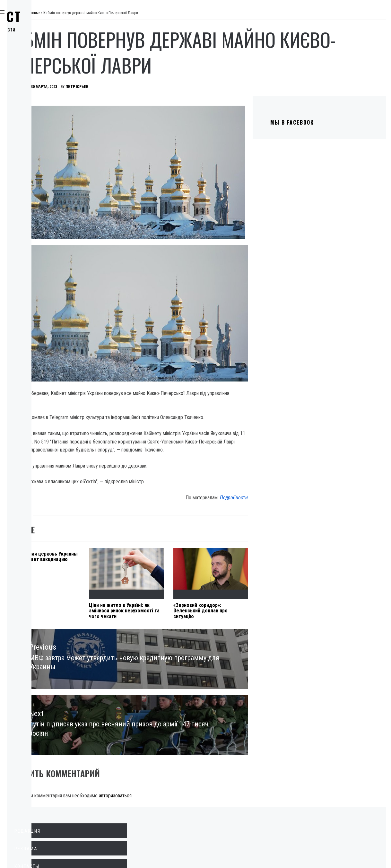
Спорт (32, 177)
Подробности (268, 447)
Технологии (39, 120)
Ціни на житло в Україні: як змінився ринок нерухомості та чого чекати (189, 563)
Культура (35, 134)
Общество (36, 78)
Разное (33, 162)
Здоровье (36, 148)
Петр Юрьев (173, 87)
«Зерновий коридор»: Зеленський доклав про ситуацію (252, 560)
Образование (40, 106)
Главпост (55, 16)
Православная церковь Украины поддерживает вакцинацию (127, 512)
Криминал (37, 92)
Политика (36, 49)
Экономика (38, 64)
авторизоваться (212, 738)
